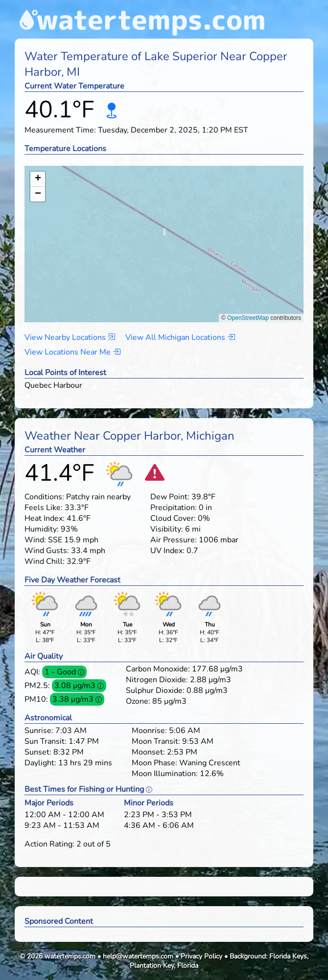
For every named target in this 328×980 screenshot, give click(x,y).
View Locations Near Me (72, 352)
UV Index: (167, 551)
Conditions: (44, 497)
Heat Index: (45, 518)
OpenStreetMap (248, 318)
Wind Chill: (45, 561)
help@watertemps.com (138, 956)
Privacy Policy (201, 956)
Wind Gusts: (47, 551)
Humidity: (42, 529)
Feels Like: (44, 508)
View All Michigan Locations (180, 337)
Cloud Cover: (173, 518)
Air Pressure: (174, 540)
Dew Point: (170, 497)
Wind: (35, 540)
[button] (164, 234)
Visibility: (167, 529)
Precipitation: (174, 508)
